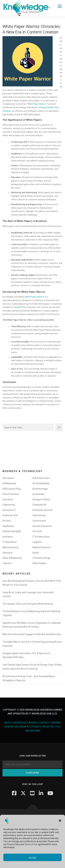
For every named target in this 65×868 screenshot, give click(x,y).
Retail (36, 553)
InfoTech (37, 531)
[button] (60, 821)
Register (48, 727)
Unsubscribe (33, 731)
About (8, 723)
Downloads (38, 494)
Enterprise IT (9, 510)
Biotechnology (40, 489)
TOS (57, 727)
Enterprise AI (39, 505)
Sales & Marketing (12, 558)
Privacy (37, 727)
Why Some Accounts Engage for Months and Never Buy (32, 634)
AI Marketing (9, 483)
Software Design (41, 558)
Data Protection (11, 494)
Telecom (7, 563)
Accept (32, 857)
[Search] (59, 427)
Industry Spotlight (12, 531)
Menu (59, 6)
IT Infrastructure (41, 537)
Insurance (8, 537)
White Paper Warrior (37, 104)
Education (8, 499)
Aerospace (8, 478)
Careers (32, 723)
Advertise (20, 723)
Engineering (9, 505)
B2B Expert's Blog (12, 489)
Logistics (37, 542)
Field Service (39, 515)
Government (39, 521)
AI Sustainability (41, 483)
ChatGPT (18, 307)
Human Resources (42, 526)
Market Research (42, 547)
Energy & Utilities (41, 499)
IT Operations (10, 542)
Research (8, 553)
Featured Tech (10, 515)
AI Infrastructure (41, 478)
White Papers (40, 563)
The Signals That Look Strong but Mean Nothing (28, 604)
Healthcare (8, 526)
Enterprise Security (43, 510)
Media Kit (25, 727)
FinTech (7, 521)
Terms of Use (31, 844)
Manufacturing (10, 547)
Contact (44, 723)
